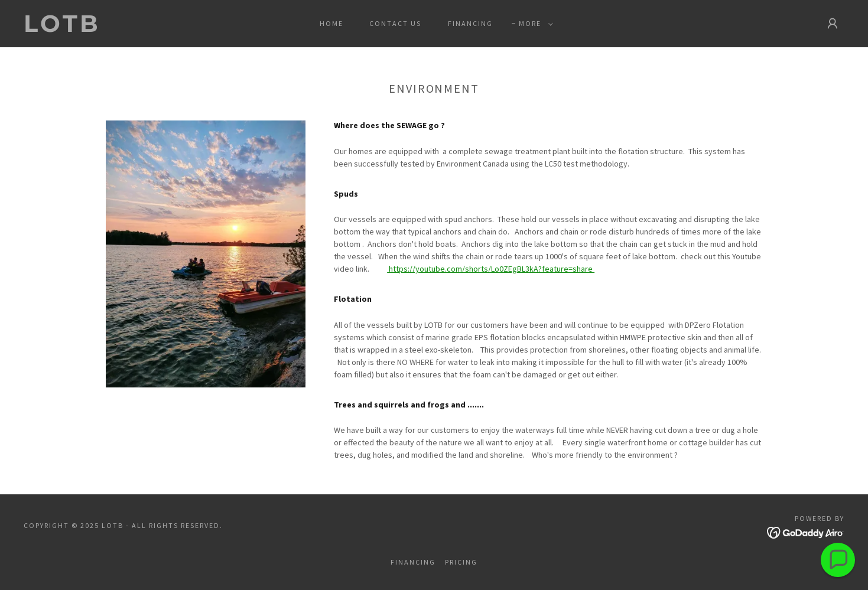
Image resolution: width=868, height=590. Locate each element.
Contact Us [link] (395, 23)
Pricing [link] (461, 562)
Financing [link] (470, 23)
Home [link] (331, 23)
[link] (137, 29)
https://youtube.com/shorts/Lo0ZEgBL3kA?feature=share (491, 269)
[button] (534, 24)
